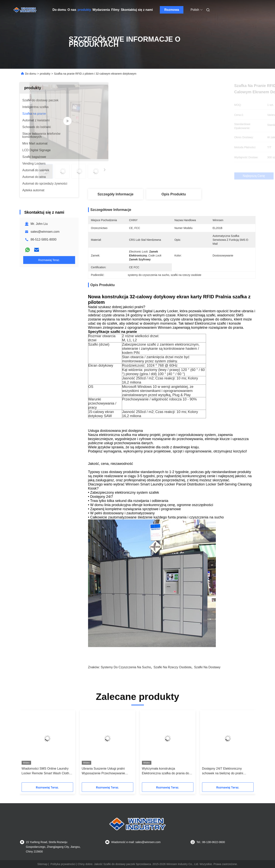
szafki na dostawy (207, 667)
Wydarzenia (101, 10)
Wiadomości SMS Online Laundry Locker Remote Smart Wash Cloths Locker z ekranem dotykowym (227, 771)
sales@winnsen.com (45, 232)
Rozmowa (172, 10)
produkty (84, 10)
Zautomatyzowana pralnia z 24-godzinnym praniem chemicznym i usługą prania (105, 771)
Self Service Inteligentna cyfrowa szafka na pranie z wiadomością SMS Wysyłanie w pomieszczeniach (47, 771)
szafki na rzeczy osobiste (172, 667)
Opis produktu (174, 194)
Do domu (59, 10)
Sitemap (42, 864)
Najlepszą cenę (193, 176)
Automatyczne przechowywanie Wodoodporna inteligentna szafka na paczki (167, 771)
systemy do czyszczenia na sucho (126, 667)
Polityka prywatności (63, 864)
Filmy (115, 10)
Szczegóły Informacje (115, 194)
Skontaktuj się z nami (137, 10)
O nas (72, 10)
